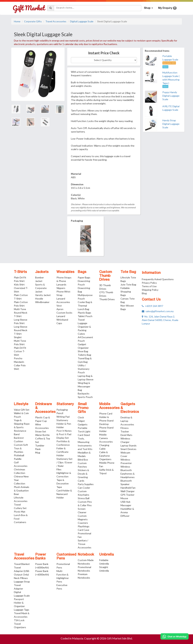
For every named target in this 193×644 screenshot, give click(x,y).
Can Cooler (84, 488)
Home (17, 21)
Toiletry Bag (84, 355)
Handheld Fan (128, 488)
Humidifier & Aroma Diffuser (127, 512)
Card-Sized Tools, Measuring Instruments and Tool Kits (85, 442)
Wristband (62, 320)
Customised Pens (66, 557)
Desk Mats (126, 435)
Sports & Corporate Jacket (41, 288)
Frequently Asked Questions (158, 279)
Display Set (63, 438)
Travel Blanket (22, 564)
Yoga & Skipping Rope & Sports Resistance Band (22, 427)
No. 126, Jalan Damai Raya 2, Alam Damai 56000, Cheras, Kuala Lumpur (160, 320)
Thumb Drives (107, 299)
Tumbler (40, 445)
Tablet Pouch (85, 316)
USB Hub (125, 502)
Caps (59, 323)
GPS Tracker (127, 495)
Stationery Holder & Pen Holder (64, 424)
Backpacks (84, 393)
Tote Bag (128, 272)
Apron (60, 309)
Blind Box (83, 460)
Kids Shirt (19, 284)
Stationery (65, 404)
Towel (17, 505)
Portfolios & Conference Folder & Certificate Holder (63, 448)
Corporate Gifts (33, 21)
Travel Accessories (56, 21)
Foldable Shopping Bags (126, 292)
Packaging (62, 410)
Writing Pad (63, 417)
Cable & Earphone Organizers (105, 456)
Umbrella (107, 555)
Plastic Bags (84, 313)
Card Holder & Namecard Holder (64, 494)
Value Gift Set (22, 410)
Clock (81, 417)
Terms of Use (149, 286)
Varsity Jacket (43, 295)
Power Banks (41, 557)
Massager (126, 505)
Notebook (86, 555)
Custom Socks (64, 313)
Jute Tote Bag (128, 284)
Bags (82, 272)
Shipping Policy (150, 290)
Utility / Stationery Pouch (84, 369)
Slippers (61, 288)
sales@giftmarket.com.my (158, 311)
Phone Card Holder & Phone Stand (106, 417)
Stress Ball (84, 498)
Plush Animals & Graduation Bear (22, 490)
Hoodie (39, 299)
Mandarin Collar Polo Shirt (20, 365)
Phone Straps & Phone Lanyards (64, 281)
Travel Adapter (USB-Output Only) (22, 571)
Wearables (65, 272)
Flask (38, 449)
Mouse (124, 498)
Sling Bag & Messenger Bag (84, 386)
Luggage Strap (22, 582)
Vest (59, 306)
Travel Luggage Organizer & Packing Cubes (84, 327)
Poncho (18, 358)
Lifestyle (21, 404)
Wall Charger (128, 491)
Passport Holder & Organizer (19, 603)
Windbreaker (42, 302)
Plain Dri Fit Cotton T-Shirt (20, 351)
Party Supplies (86, 484)
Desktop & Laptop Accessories (127, 421)
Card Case (83, 530)
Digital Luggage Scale (82, 21)
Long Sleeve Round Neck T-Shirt (21, 330)
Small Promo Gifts (83, 408)
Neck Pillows (21, 578)
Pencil (60, 413)
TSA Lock (19, 620)
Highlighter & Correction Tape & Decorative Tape (64, 480)
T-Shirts (20, 272)
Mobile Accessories (109, 406)
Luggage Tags (22, 610)
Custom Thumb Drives (106, 276)
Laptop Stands (129, 445)
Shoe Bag (83, 351)
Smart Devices (128, 449)
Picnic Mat (20, 512)
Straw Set (41, 431)
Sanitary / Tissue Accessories (85, 544)
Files (59, 469)
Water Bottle (42, 435)
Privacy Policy (149, 283)
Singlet (18, 337)
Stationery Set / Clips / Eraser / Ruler (64, 462)
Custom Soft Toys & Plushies (21, 448)
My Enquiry (167, 8)
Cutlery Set (20, 508)
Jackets (42, 272)
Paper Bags (84, 277)
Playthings (84, 526)
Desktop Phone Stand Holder (106, 428)
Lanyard (61, 316)
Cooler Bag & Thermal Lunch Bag (85, 306)
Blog (144, 293)
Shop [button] (148, 8)
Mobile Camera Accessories (106, 438)
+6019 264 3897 (152, 306)
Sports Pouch (85, 397)
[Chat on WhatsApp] (175, 636)
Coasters (83, 523)
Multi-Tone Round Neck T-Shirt (21, 313)
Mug (38, 453)
